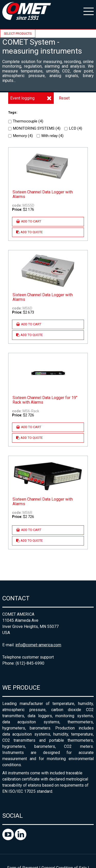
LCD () (73, 128)
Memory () (20, 136)
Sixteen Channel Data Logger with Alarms (43, 194)
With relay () (50, 136)
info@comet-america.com (38, 645)
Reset (64, 98)
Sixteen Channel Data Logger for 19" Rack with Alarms (45, 400)
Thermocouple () (26, 121)
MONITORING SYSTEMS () (34, 128)
